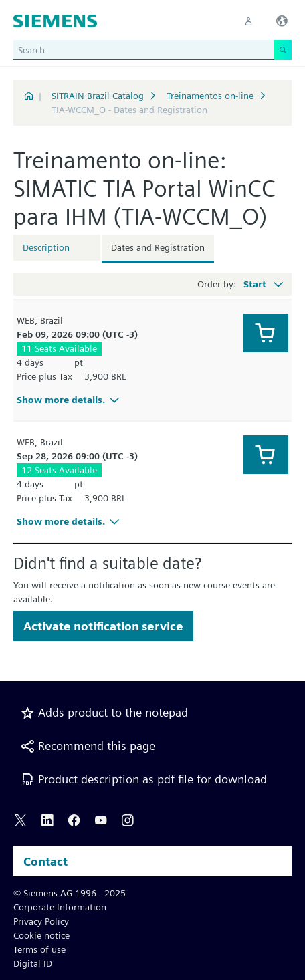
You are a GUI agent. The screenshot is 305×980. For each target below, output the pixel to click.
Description (46, 247)
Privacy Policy (41, 921)
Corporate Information (60, 907)
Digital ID (33, 963)
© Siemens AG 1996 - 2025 (70, 893)
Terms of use (39, 949)
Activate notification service (103, 626)
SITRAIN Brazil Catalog (98, 96)
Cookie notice (41, 935)
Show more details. (70, 400)
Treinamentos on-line (210, 96)
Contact (45, 861)
